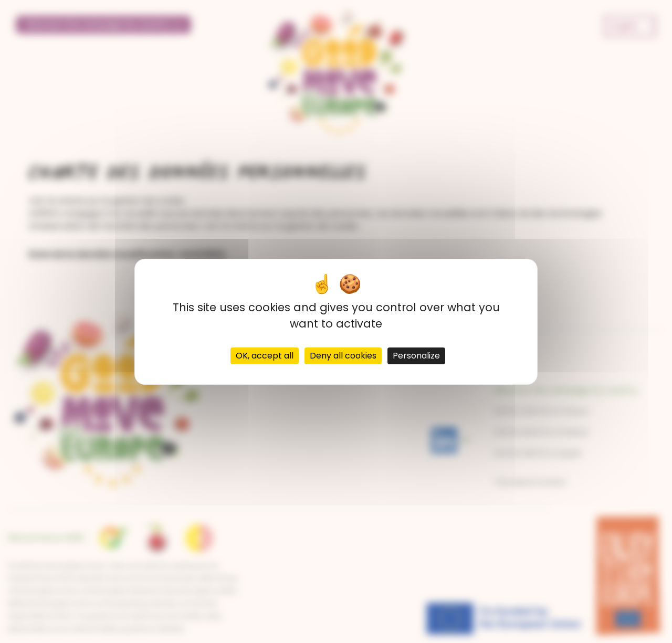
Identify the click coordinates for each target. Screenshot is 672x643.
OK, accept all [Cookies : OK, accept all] (265, 356)
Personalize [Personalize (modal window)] (416, 356)
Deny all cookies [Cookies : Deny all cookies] (343, 356)
